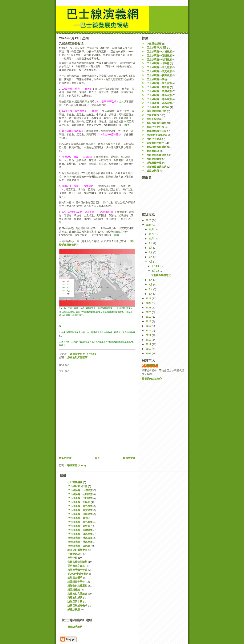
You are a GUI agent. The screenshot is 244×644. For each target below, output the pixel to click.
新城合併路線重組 (157, 147)
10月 (152, 239)
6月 (151, 257)
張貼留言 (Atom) (77, 465)
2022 (149, 303)
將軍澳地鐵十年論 (157, 131)
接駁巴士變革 (154, 139)
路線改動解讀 (154, 159)
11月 (152, 234)
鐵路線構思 (153, 171)
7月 (151, 252)
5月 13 (156, 271)
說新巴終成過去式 (157, 167)
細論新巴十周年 (155, 143)
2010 (149, 349)
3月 (151, 284)
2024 (149, 225)
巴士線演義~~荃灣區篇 (159, 91)
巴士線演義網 (75, 627)
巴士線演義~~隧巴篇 (158, 107)
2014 (149, 335)
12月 (152, 229)
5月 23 (156, 266)
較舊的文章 (129, 458)
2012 (149, 340)
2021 (149, 308)
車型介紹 (152, 119)
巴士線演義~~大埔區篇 (159, 52)
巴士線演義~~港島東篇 (159, 99)
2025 (149, 220)
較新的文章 (65, 458)
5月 (151, 262)
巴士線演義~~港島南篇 (159, 103)
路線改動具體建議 (77, 357)
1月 (151, 294)
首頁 (97, 458)
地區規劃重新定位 (157, 111)
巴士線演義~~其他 (157, 79)
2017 (149, 326)
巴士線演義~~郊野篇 (158, 87)
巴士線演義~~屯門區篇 (159, 60)
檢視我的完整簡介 (152, 379)
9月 (151, 243)
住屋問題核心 (154, 115)
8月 (151, 248)
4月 (151, 280)
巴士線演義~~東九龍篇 (159, 83)
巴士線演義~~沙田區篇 (159, 75)
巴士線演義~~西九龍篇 (159, 67)
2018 (149, 321)
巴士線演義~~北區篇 (158, 63)
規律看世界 (152, 365)
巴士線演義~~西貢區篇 (159, 71)
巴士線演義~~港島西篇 (159, 95)
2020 (149, 312)
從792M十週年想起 (157, 135)
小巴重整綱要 (154, 44)
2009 (149, 353)
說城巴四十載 (154, 163)
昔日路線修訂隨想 (157, 123)
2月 (151, 289)
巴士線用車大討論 (157, 47)
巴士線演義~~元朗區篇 (159, 56)
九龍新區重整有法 (161, 275)
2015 (149, 331)
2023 (149, 298)
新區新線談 (153, 151)
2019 (149, 317)
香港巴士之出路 (155, 127)
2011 (149, 344)
